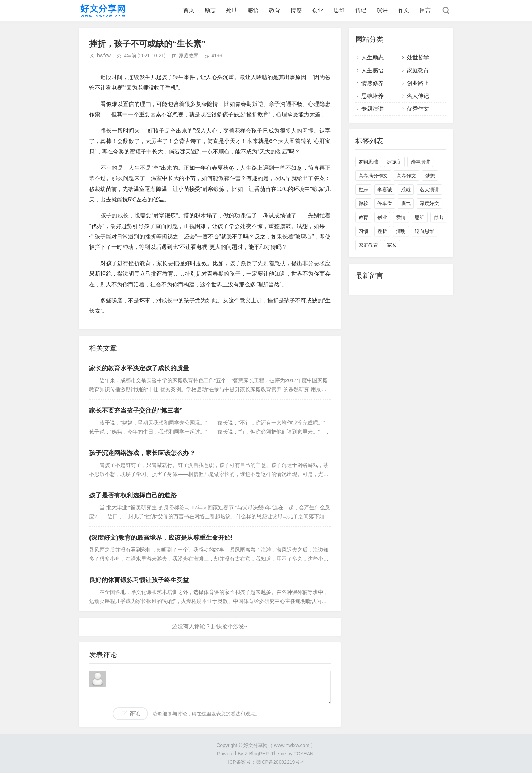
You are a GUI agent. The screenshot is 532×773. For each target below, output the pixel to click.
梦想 (430, 176)
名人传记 (418, 96)
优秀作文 (418, 109)
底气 (406, 203)
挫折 (382, 231)
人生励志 (372, 57)
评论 (135, 713)
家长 (392, 245)
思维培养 (372, 96)
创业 (318, 10)
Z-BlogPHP (256, 754)
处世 (232, 10)
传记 (361, 10)
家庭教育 (189, 56)
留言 (425, 10)
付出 (438, 217)
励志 (210, 10)
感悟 (253, 10)
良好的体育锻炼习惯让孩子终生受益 (139, 580)
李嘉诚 (385, 190)
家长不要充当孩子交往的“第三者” (136, 411)
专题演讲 (372, 109)
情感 (296, 10)
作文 (404, 10)
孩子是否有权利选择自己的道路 (133, 495)
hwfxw (104, 56)
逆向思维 (424, 231)
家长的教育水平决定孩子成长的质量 (139, 368)
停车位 (385, 203)
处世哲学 (418, 57)
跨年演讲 (420, 162)
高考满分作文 (373, 176)
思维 (339, 10)
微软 (363, 203)
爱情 (401, 217)
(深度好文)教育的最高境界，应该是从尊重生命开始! (161, 538)
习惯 (363, 231)
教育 (275, 10)
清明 (401, 231)
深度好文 (429, 203)
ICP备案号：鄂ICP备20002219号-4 (266, 762)
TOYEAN (304, 754)
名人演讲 (429, 190)
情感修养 (372, 83)
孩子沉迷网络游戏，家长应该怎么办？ (142, 453)
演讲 (382, 10)
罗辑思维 (368, 162)
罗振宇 (394, 162)
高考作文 (406, 176)
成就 (406, 190)
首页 (189, 10)
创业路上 (418, 83)
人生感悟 (372, 70)
